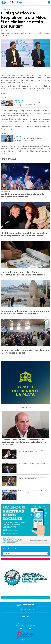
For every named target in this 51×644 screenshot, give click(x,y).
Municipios (29, 614)
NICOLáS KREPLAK (46, 69)
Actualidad (44, 614)
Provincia (21, 614)
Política (6, 614)
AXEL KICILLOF (38, 69)
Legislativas (13, 614)
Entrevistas (26, 616)
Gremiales (37, 614)
